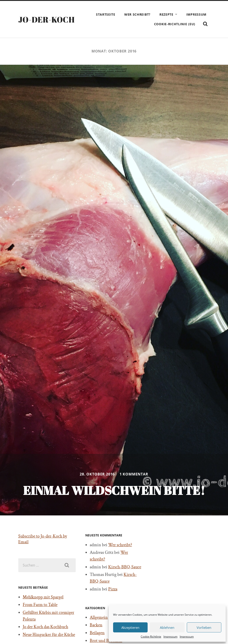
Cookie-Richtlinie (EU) (175, 24)
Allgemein (99, 617)
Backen (96, 625)
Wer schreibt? (137, 14)
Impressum (170, 637)
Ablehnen (167, 627)
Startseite (106, 14)
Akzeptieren (130, 627)
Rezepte (166, 14)
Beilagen (97, 633)
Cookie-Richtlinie (151, 637)
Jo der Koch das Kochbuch (45, 627)
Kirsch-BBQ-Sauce (125, 567)
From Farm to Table (40, 605)
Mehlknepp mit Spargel (43, 597)
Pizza (113, 589)
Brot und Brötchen (106, 641)
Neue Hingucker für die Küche (49, 635)
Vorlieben (204, 627)
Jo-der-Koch (46, 19)
